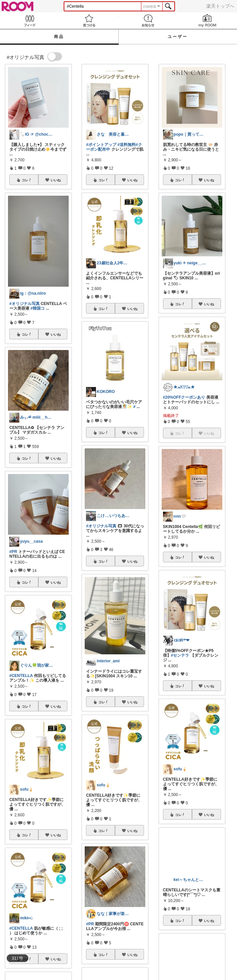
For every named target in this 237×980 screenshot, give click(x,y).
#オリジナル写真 (24, 304)
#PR (13, 552)
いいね (56, 180)
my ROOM (207, 20)
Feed (30, 20)
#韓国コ (37, 308)
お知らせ (148, 20)
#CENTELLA (21, 676)
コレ (27, 180)
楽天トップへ (220, 6)
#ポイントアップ (101, 145)
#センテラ (180, 655)
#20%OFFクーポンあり (184, 397)
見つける (89, 20)
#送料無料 (126, 145)
